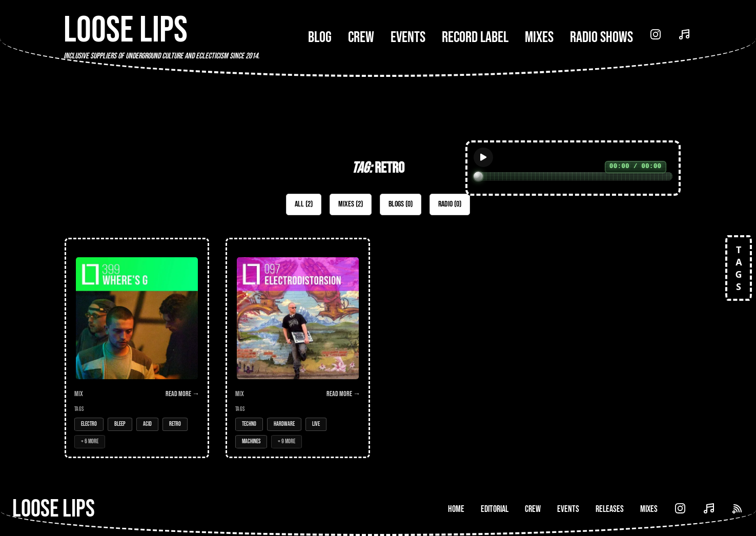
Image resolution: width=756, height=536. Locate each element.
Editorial (495, 509)
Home (456, 509)
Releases (610, 509)
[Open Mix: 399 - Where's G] (137, 348)
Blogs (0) (401, 204)
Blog (320, 37)
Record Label (475, 37)
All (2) (304, 204)
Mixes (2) (351, 204)
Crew (361, 37)
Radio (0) (450, 204)
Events (408, 37)
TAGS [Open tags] (739, 268)
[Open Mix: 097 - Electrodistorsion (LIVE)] (298, 348)
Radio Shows (601, 37)
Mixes (539, 37)
